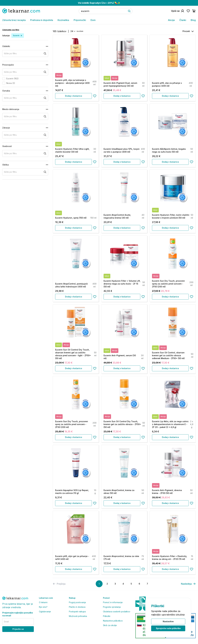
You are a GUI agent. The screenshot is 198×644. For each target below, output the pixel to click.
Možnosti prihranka (78, 616)
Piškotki (107, 616)
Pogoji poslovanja (77, 602)
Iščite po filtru (10, 53)
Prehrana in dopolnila (42, 20)
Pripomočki (80, 20)
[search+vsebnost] (25, 153)
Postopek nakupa (77, 612)
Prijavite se (18, 629)
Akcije (171, 20)
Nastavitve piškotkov (113, 621)
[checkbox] (4, 79)
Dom (93, 20)
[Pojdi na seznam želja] (188, 11)
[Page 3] (115, 584)
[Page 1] (99, 584)
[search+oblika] (25, 172)
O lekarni (43, 602)
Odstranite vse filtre (11, 30)
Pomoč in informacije (113, 602)
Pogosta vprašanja (112, 607)
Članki (183, 20)
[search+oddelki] (25, 53)
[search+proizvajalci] (25, 72)
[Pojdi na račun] (178, 11)
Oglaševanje (45, 612)
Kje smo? (43, 607)
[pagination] (188, 584)
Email (6, 622)
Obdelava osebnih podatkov (117, 612)
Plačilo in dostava (77, 607)
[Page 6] (139, 584)
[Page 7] (147, 584)
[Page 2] (107, 584)
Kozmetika (63, 20)
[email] (18, 622)
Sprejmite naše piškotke (168, 628)
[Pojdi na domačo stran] (21, 11)
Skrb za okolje (110, 625)
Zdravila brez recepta (14, 20)
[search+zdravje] (25, 135)
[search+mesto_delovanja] (25, 116)
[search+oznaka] (25, 98)
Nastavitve (168, 621)
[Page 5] (131, 584)
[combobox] (73, 31)
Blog (193, 20)
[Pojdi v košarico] (194, 11)
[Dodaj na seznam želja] (95, 96)
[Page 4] (123, 584)
